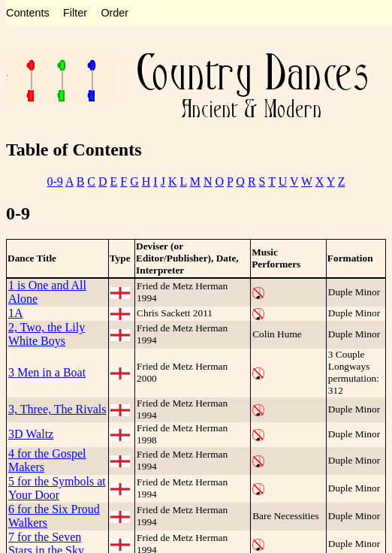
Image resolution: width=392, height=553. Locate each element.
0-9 (55, 181)
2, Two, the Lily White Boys (47, 334)
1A (16, 313)
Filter (75, 13)
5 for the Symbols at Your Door (57, 488)
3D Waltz (31, 434)
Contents (28, 13)
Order (115, 13)
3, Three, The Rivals (57, 409)
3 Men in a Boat (47, 372)
